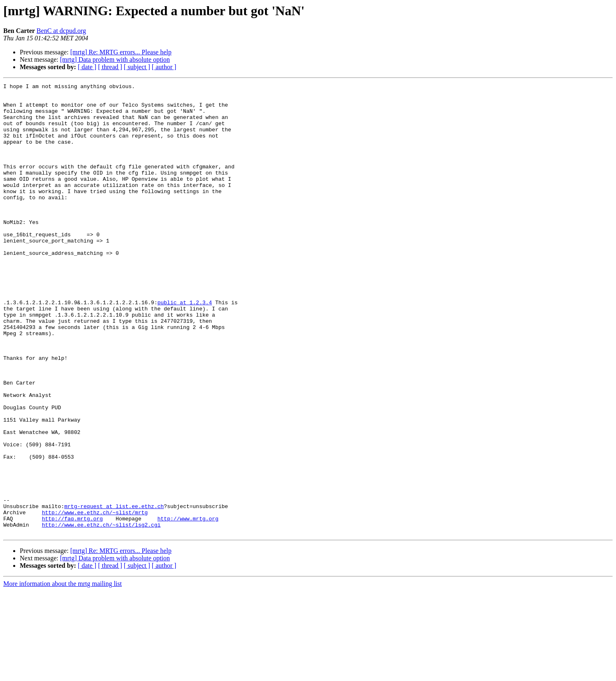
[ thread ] (110, 67)
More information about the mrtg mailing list (63, 674)
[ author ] (164, 67)
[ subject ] (137, 67)
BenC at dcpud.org (61, 31)
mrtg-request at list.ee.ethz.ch (114, 591)
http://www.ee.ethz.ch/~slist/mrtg (95, 599)
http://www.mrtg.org (188, 606)
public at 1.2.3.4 (185, 347)
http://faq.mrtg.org (72, 606)
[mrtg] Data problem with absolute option (115, 59)
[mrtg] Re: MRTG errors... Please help (121, 52)
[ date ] (87, 67)
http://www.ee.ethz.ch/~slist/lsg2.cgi (101, 613)
